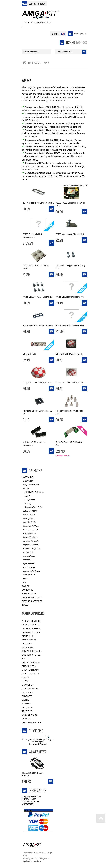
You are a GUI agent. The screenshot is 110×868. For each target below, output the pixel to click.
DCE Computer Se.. (32, 655)
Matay (25, 681)
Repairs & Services (32, 601)
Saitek (25, 700)
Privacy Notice (29, 799)
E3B (24, 659)
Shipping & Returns (32, 796)
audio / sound (28, 515)
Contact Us (27, 804)
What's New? (38, 752)
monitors (26, 560)
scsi (24, 579)
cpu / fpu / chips (29, 522)
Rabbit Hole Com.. (31, 689)
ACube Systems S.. (31, 629)
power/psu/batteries (31, 571)
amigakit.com (29, 640)
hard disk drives (29, 534)
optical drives (28, 564)
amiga (25, 488)
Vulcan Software (31, 723)
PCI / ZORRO (28, 567)
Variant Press (29, 715)
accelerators (28, 481)
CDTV (26, 496)
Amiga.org (27, 636)
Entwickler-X (29, 666)
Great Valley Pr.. (31, 670)
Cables (26, 586)
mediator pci (28, 552)
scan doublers (29, 575)
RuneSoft (27, 696)
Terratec (27, 711)
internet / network (30, 537)
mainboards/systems (31, 549)
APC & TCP (27, 644)
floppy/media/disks (30, 526)
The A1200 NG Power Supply (33, 774)
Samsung (27, 704)
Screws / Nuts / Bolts (32, 507)
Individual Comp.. (31, 674)
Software (27, 590)
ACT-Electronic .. (31, 625)
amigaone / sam (29, 511)
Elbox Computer (31, 662)
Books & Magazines (32, 597)
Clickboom (28, 647)
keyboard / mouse (30, 545)
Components (29, 500)
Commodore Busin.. (32, 651)
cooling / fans (28, 519)
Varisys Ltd (28, 719)
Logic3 (25, 677)
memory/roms (28, 556)
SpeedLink (27, 707)
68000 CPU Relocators (33, 492)
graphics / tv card (30, 530)
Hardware (34, 63)
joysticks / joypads (30, 541)
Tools (25, 605)
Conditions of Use (31, 801)
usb (24, 582)
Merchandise (29, 594)
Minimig (26, 504)
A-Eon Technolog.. (32, 621)
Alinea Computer (31, 632)
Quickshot (28, 685)
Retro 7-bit (28, 692)
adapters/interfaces (31, 485)
